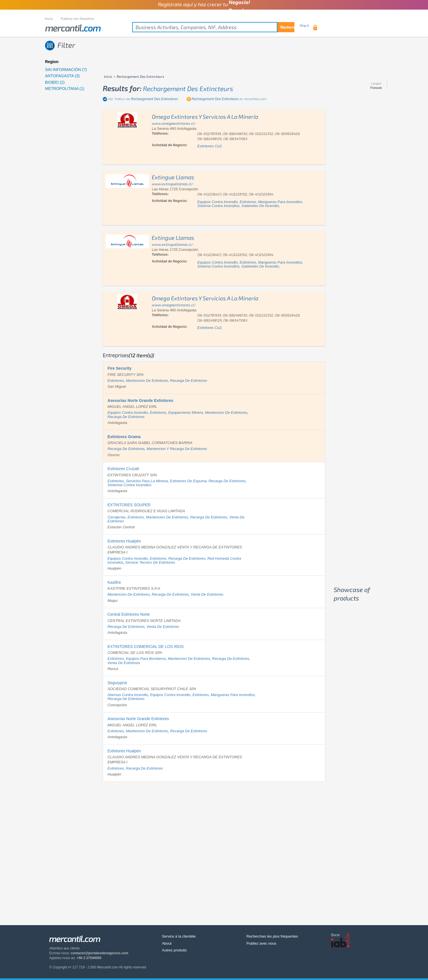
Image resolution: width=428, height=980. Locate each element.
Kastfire (114, 582)
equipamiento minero (186, 413)
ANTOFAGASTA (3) (62, 76)
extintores (248, 202)
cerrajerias (117, 517)
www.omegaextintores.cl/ (174, 123)
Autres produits (174, 950)
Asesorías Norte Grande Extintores (138, 719)
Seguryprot (117, 683)
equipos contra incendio (217, 202)
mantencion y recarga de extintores (177, 449)
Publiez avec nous (262, 943)
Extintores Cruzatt (123, 469)
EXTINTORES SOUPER (129, 505)
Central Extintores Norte (129, 614)
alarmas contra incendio (128, 695)
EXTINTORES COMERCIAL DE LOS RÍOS (146, 647)
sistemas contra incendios (130, 485)
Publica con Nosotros (77, 19)
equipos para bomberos (146, 659)
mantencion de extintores (147, 381)
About (167, 943)
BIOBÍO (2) (55, 82)
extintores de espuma (188, 481)
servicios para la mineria (147, 481)
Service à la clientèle (179, 936)
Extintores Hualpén (124, 541)
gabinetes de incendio (260, 206)
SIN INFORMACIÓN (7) (66, 70)
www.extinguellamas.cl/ (173, 184)
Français (376, 88)
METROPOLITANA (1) (65, 89)
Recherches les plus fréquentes (272, 936)
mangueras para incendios (280, 202)
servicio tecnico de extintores (150, 562)
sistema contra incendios (218, 206)
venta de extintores (207, 594)
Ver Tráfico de (143, 99)
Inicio (49, 19)
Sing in (304, 25)
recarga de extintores (189, 381)
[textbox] (213, 27)
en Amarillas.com (229, 99)
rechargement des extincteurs (188, 89)
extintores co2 (209, 146)
